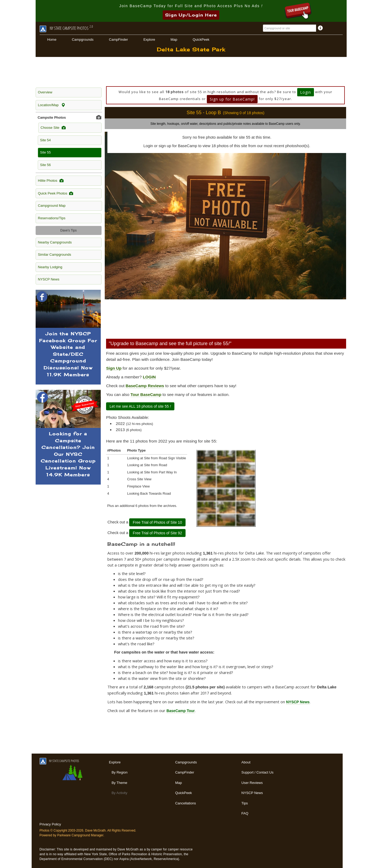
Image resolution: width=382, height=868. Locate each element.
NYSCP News (49, 279)
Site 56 (45, 165)
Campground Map (52, 206)
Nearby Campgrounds (55, 242)
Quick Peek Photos (56, 193)
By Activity (119, 793)
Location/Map (52, 105)
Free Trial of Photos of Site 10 (157, 522)
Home (52, 40)
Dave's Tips (69, 230)
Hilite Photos (51, 181)
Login (306, 92)
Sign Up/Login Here (191, 15)
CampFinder (119, 40)
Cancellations (186, 803)
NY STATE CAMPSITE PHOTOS (59, 761)
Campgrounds (83, 40)
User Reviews (252, 783)
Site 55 (45, 152)
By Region (120, 772)
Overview (45, 92)
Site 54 (45, 140)
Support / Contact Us (257, 772)
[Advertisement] (191, 72)
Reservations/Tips (52, 218)
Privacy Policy (50, 824)
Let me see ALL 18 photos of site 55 (140, 406)
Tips (245, 803)
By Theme (119, 783)
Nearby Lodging (50, 267)
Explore (149, 40)
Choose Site (53, 128)
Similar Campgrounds (55, 255)
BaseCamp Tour (180, 711)
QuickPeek (201, 40)
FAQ (245, 813)
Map (174, 40)
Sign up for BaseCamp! (232, 99)
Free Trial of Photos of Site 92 (157, 533)
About (246, 762)
